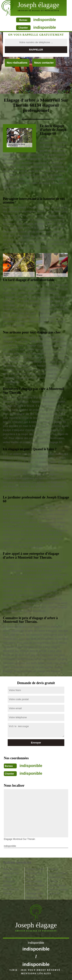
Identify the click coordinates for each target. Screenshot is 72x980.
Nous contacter (44, 63)
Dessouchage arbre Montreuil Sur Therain (35, 885)
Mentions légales (36, 973)
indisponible (45, 20)
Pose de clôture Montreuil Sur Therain (58, 877)
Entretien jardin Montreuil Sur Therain (35, 873)
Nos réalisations (17, 63)
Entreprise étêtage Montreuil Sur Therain (11, 887)
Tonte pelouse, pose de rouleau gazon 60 (58, 889)
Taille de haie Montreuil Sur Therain (11, 873)
